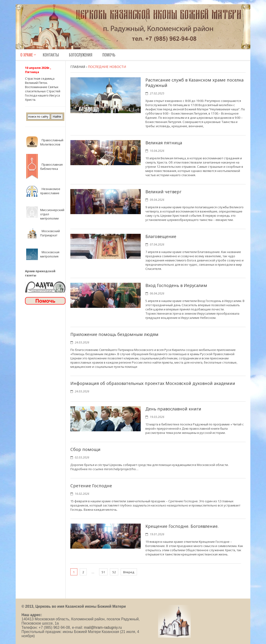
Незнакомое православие (50, 191)
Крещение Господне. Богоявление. (182, 526)
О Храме (27, 55)
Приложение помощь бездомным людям (114, 334)
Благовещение (161, 236)
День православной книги (173, 409)
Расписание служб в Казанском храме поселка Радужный (194, 83)
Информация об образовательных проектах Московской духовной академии (153, 383)
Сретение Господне (91, 486)
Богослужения (81, 55)
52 (114, 572)
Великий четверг (163, 192)
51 (103, 572)
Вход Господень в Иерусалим (176, 285)
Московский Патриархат (50, 233)
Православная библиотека (51, 167)
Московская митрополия (50, 254)
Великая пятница (164, 143)
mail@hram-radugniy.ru (103, 627)
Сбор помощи (85, 449)
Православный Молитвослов (52, 142)
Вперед (129, 572)
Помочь (109, 55)
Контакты (51, 55)
